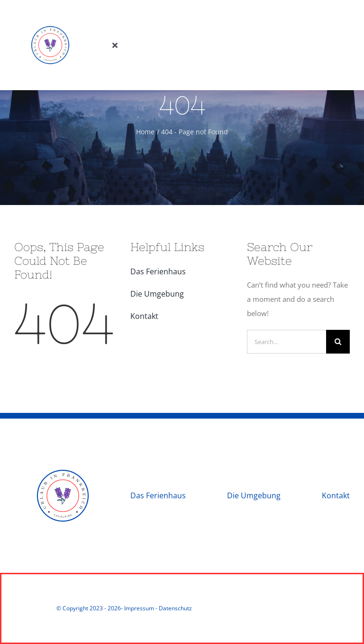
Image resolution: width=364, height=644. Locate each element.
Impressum (139, 608)
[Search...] (287, 342)
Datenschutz (175, 608)
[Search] (338, 342)
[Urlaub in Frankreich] (50, 13)
